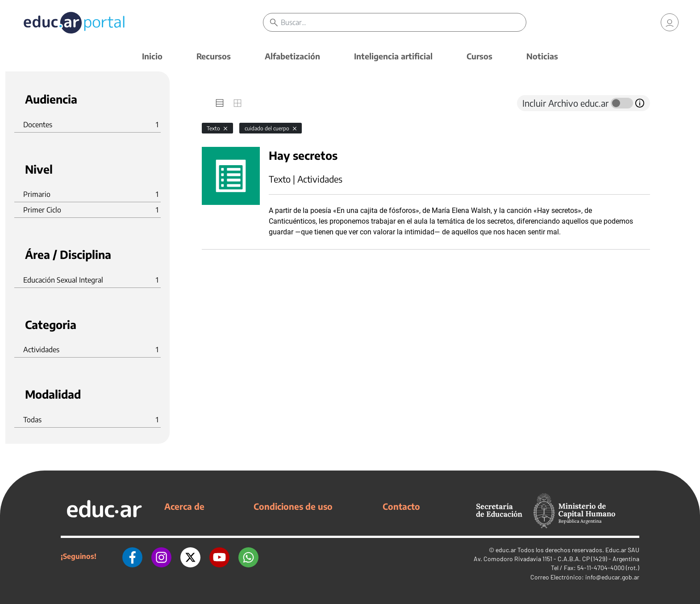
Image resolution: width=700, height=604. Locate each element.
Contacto (401, 506)
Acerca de (184, 506)
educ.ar (506, 550)
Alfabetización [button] (292, 56)
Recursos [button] (214, 56)
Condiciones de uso (293, 506)
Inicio (152, 56)
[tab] (220, 103)
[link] (670, 22)
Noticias (542, 56)
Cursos (479, 56)
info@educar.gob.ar (612, 577)
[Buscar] (403, 22)
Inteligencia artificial (393, 56)
